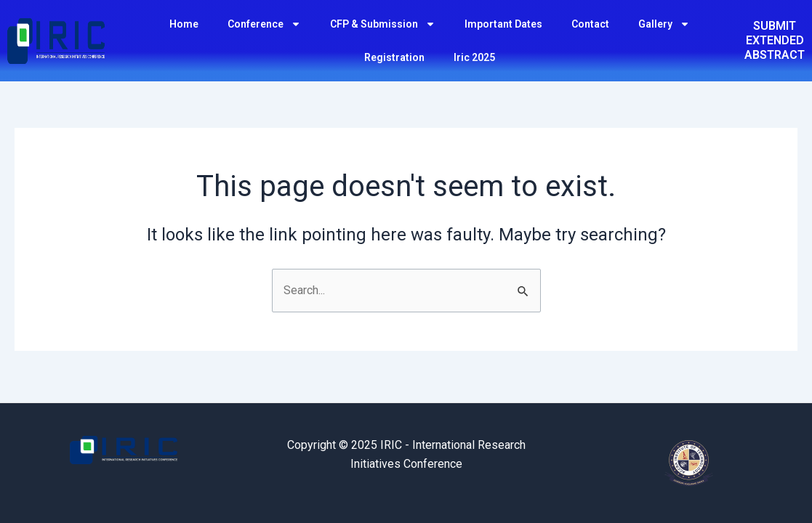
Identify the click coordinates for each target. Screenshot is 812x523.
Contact (590, 24)
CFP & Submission (383, 24)
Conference (264, 24)
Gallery (664, 24)
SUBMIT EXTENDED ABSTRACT (775, 40)
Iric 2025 (474, 57)
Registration (394, 57)
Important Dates (503, 24)
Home (184, 24)
